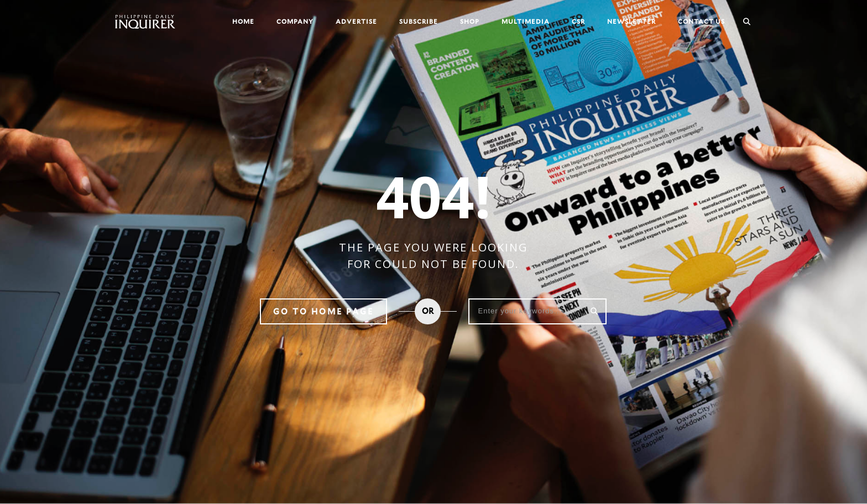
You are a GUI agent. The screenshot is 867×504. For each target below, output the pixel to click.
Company (295, 21)
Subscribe (419, 21)
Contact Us (701, 21)
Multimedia (526, 21)
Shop (470, 21)
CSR (578, 21)
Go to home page (323, 311)
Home (243, 21)
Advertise (356, 21)
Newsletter (631, 21)
